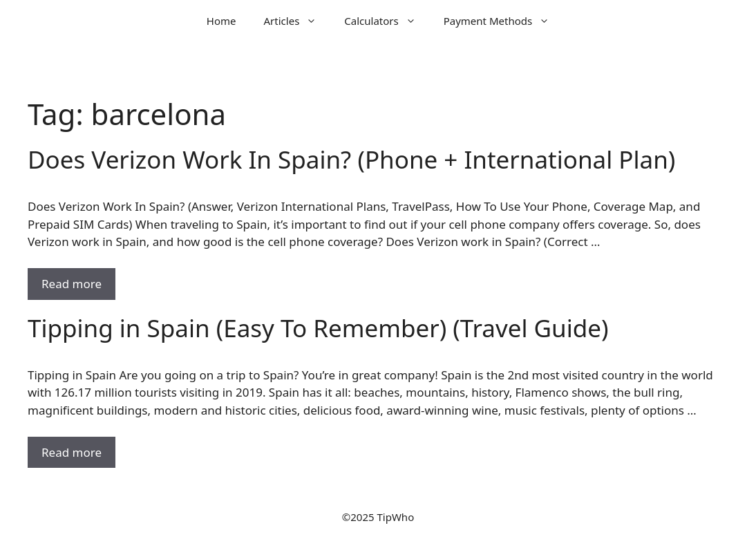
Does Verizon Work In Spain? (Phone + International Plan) (351, 159)
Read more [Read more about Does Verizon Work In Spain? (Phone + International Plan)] (72, 284)
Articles (297, 21)
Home (221, 21)
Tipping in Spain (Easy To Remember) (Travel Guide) (318, 328)
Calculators (387, 21)
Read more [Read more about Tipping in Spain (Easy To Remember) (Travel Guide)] (72, 452)
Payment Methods (503, 21)
